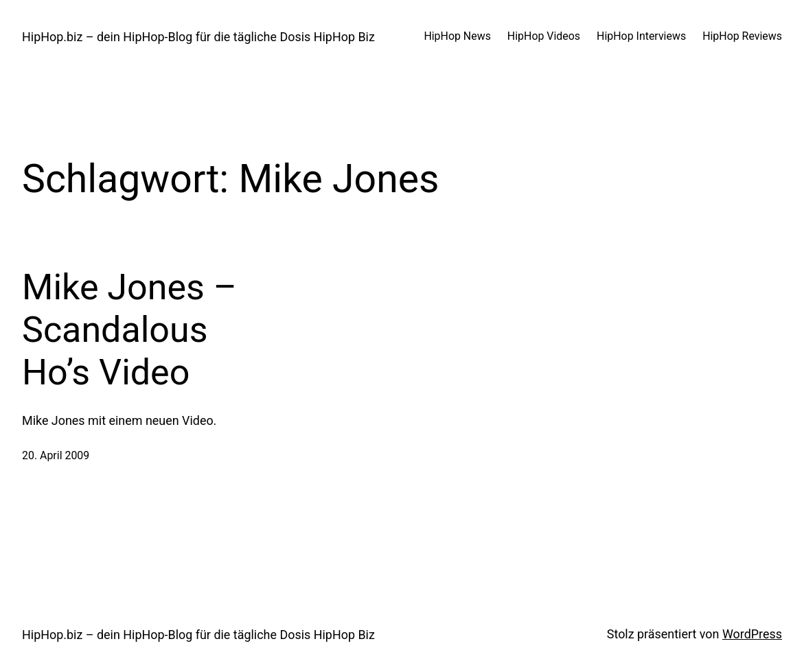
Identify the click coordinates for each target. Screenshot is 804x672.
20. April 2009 (56, 455)
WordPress (752, 634)
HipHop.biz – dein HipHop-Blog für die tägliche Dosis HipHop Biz (198, 37)
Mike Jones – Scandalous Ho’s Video (129, 330)
